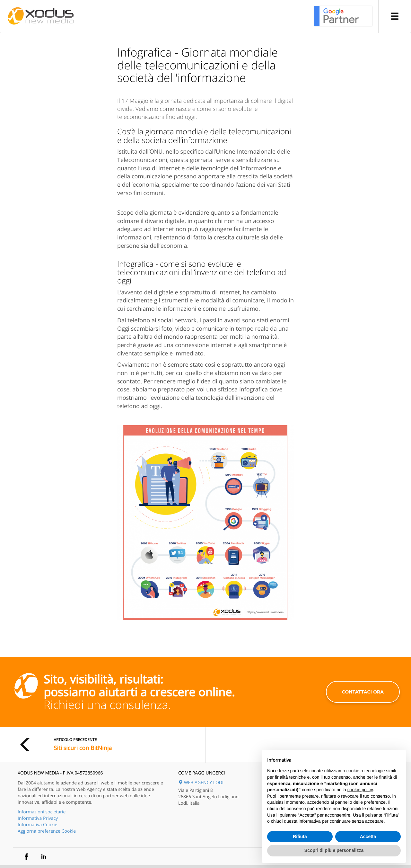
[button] (395, 16)
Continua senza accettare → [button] (371, 758)
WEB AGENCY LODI (201, 783)
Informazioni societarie (42, 812)
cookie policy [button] (360, 790)
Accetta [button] (368, 837)
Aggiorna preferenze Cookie (47, 831)
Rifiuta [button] (300, 837)
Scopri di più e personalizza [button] (334, 850)
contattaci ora (363, 692)
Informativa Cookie (37, 825)
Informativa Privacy (38, 818)
